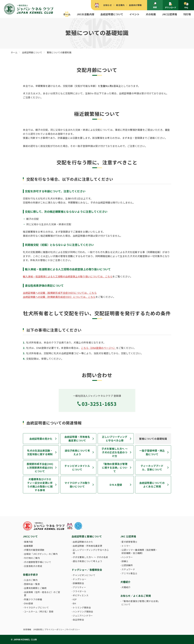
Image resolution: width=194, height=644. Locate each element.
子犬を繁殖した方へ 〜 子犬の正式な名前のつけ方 (115, 452)
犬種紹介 (126, 587)
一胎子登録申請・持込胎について (152, 452)
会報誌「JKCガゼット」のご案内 (41, 554)
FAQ (186, 5)
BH (74, 603)
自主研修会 (78, 620)
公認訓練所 (127, 565)
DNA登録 (29, 603)
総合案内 (120, 5)
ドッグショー (80, 579)
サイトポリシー (73, 629)
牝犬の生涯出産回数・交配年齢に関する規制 (40, 452)
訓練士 (125, 561)
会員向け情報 (135, 5)
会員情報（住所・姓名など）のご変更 (42, 594)
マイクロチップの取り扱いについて (77, 485)
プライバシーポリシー (55, 629)
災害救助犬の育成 (33, 566)
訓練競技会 (78, 583)
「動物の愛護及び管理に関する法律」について (115, 467)
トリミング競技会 (82, 607)
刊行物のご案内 (32, 558)
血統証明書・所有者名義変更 (87, 546)
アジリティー (79, 587)
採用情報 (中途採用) (33, 629)
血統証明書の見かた (41, 439)
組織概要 (28, 546)
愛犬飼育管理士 (129, 542)
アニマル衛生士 (129, 573)
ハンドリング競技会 (83, 611)
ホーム (67, 14)
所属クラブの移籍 (33, 599)
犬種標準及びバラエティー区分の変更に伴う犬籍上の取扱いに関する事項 (40, 485)
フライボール (80, 591)
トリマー (126, 546)
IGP (75, 599)
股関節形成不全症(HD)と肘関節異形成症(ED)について (40, 467)
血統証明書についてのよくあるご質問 (152, 485)
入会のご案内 (31, 580)
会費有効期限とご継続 (35, 588)
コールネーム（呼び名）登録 (39, 611)
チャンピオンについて (84, 575)
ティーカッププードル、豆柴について (152, 468)
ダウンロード (171, 5)
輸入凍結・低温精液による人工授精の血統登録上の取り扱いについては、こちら (68, 276)
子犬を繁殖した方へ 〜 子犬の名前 (90, 557)
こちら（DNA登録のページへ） (98, 348)
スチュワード (128, 569)
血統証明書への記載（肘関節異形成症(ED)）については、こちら (59, 297)
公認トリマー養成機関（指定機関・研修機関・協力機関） (140, 551)
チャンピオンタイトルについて (77, 468)
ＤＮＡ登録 (116, 485)
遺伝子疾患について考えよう (77, 452)
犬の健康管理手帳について (38, 562)
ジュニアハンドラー (83, 616)
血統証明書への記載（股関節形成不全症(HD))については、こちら (60, 293)
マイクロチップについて (36, 607)
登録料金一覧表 (32, 584)
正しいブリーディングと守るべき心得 (115, 439)
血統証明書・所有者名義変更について (77, 439)
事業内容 (28, 542)
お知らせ (108, 5)
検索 (155, 5)
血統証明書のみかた (83, 542)
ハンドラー (127, 557)
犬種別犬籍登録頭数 (34, 550)
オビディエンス (81, 595)
